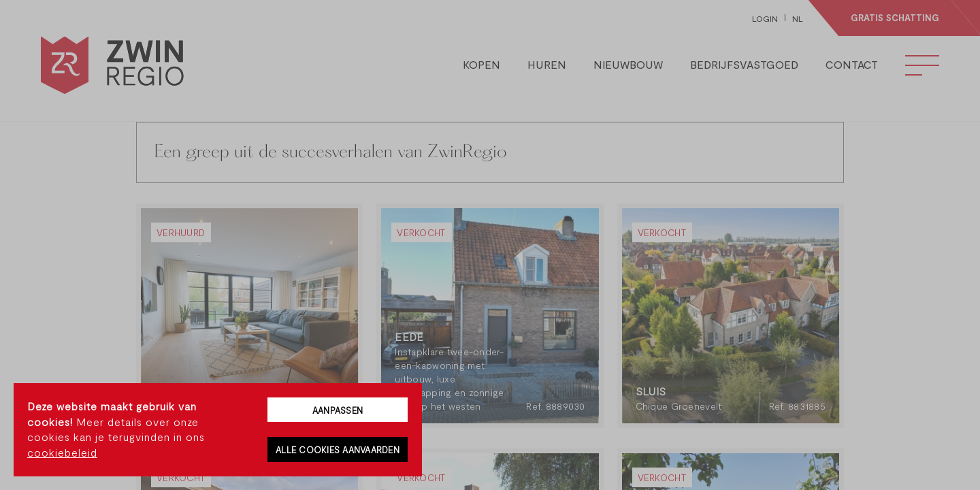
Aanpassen (338, 410)
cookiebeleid (62, 452)
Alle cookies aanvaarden (338, 450)
